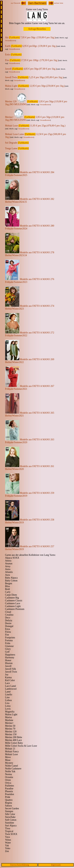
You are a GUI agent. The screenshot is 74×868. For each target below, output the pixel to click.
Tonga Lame (17, 148)
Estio (13, 55)
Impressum (56, 865)
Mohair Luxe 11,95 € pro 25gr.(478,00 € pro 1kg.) (35, 126)
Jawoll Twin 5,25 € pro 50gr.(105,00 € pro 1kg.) (34, 77)
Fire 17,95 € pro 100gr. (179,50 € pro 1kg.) (32, 60)
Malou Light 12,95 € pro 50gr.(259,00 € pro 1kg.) (35, 86)
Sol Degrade (17, 143)
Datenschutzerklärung (19, 865)
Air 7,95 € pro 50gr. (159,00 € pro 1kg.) (30, 37)
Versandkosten (10, 40)
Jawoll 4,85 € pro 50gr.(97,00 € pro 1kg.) (31, 69)
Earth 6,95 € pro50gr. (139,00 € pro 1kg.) (31, 46)
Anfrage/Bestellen (37, 29)
